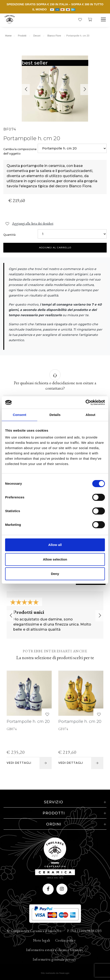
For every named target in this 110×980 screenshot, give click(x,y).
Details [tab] (55, 415)
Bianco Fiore (54, 36)
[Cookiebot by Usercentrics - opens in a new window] (85, 402)
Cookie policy (66, 940)
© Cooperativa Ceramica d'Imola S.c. (35, 931)
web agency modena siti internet (55, 973)
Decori (37, 36)
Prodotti (22, 36)
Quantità (9, 235)
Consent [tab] (20, 415)
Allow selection (55, 559)
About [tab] (90, 415)
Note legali (42, 940)
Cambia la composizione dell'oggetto (20, 151)
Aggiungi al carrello (55, 248)
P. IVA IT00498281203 (84, 931)
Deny (55, 574)
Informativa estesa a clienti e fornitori (54, 950)
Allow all (55, 545)
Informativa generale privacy (54, 959)
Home (8, 36)
